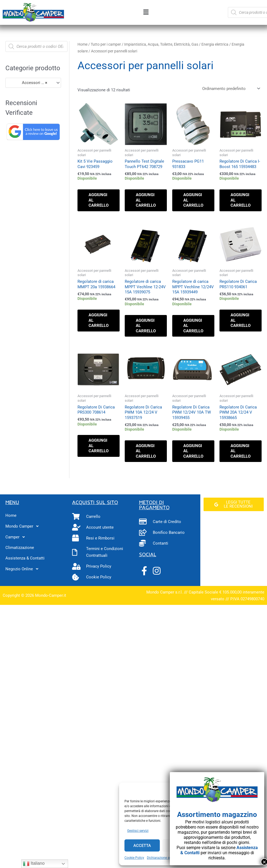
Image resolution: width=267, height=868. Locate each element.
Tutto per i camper (106, 44)
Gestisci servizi (138, 831)
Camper (17, 537)
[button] (146, 12)
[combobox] (33, 83)
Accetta (142, 846)
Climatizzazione (20, 548)
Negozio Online (23, 569)
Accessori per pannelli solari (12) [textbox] (31, 83)
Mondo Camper (23, 526)
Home (82, 44)
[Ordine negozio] (230, 88)
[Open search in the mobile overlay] (36, 46)
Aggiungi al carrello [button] (99, 200)
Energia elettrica (215, 44)
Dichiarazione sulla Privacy (167, 858)
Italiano (34, 864)
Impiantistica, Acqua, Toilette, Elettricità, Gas (161, 44)
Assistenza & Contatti (25, 558)
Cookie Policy (134, 858)
